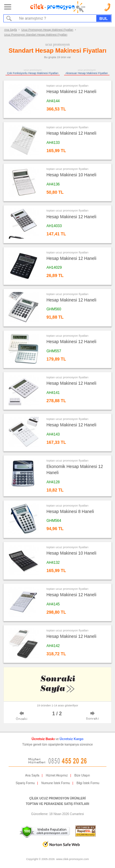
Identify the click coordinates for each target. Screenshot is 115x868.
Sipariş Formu (25, 783)
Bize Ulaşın (82, 775)
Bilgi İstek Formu (88, 783)
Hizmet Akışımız (57, 775)
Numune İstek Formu (56, 783)
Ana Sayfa (11, 30)
